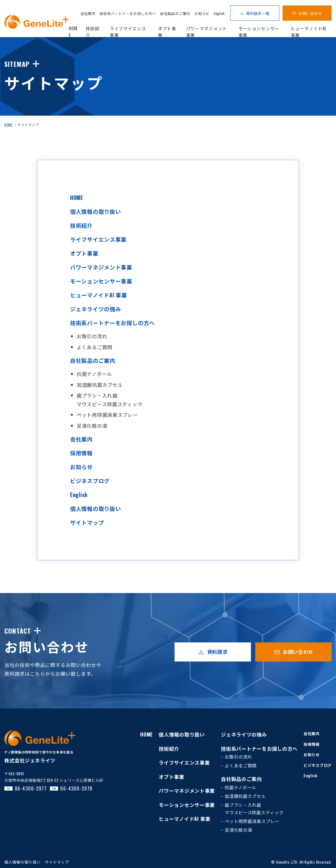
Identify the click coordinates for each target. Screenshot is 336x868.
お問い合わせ (310, 13)
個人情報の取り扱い (95, 211)
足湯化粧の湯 (92, 426)
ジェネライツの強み (95, 309)
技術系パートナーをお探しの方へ (128, 13)
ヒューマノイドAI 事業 (99, 295)
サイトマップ (87, 522)
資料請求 (217, 652)
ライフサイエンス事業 (98, 239)
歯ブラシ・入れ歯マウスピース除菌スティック (254, 809)
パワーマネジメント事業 (101, 267)
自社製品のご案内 (175, 13)
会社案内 (88, 13)
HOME (8, 125)
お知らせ (202, 13)
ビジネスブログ (90, 481)
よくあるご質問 (94, 347)
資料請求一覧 (258, 13)
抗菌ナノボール (94, 374)
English (219, 13)
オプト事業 (84, 253)
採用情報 (81, 453)
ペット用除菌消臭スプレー (107, 415)
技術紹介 (81, 225)
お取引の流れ (92, 336)
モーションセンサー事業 (101, 281)
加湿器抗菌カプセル (100, 385)
